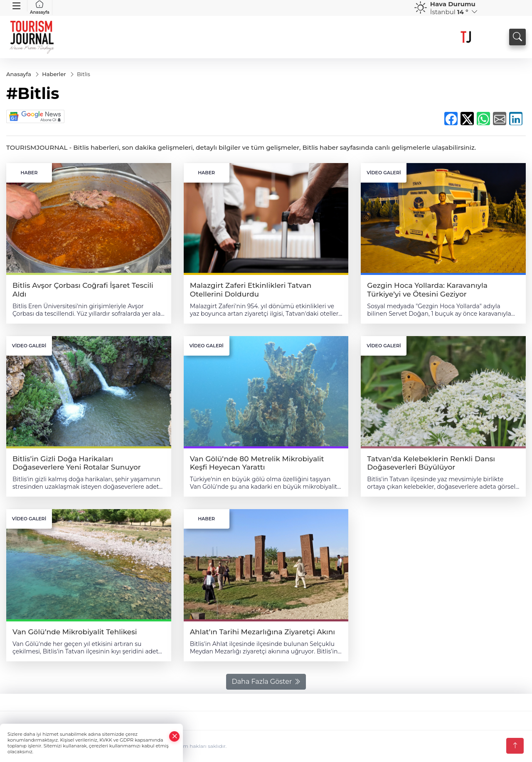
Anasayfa (40, 7)
